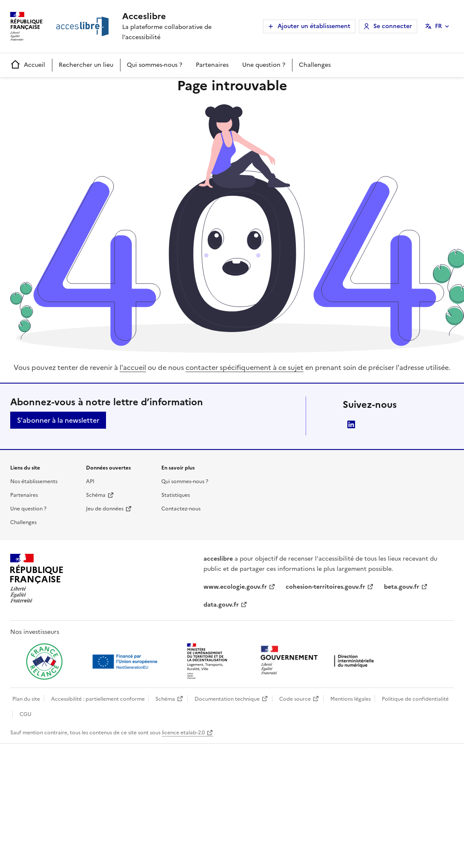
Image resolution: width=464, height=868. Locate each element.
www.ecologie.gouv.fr (235, 587)
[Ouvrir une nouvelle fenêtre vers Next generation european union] (126, 662)
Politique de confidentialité (415, 699)
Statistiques (176, 495)
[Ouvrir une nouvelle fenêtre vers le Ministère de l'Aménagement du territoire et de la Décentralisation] (208, 662)
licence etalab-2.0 (183, 733)
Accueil (28, 65)
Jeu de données (105, 509)
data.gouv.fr (221, 605)
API (90, 481)
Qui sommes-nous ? (155, 65)
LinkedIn (351, 424)
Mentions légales (351, 699)
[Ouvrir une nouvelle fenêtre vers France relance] (44, 662)
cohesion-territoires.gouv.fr (325, 587)
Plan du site (26, 699)
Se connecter (393, 26)
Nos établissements (34, 481)
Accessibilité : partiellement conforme (98, 699)
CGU (26, 714)
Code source (295, 699)
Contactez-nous (181, 509)
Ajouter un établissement (314, 26)
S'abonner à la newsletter (58, 420)
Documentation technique (227, 699)
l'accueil (133, 367)
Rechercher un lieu (86, 65)
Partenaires (212, 65)
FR (438, 26)
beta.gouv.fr (402, 587)
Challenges (315, 65)
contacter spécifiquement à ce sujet (245, 367)
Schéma (96, 495)
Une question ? (264, 65)
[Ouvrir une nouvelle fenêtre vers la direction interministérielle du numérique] (319, 661)
